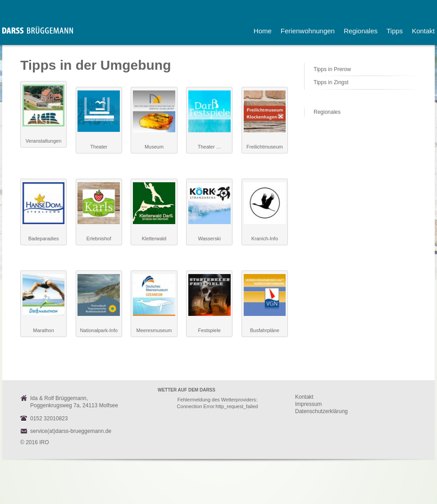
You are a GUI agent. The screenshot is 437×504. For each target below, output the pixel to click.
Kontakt (304, 397)
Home (263, 31)
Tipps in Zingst (331, 82)
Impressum (308, 404)
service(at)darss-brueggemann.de (71, 431)
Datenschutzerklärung (321, 411)
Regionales (361, 31)
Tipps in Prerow (332, 69)
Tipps (395, 31)
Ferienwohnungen (308, 31)
